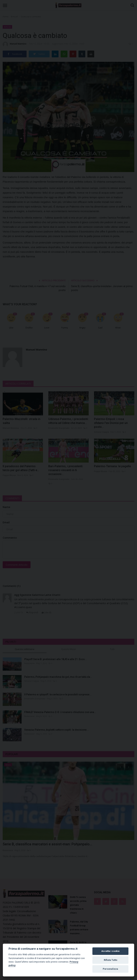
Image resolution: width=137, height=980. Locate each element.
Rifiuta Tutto (111, 960)
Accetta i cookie (110, 951)
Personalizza (110, 969)
